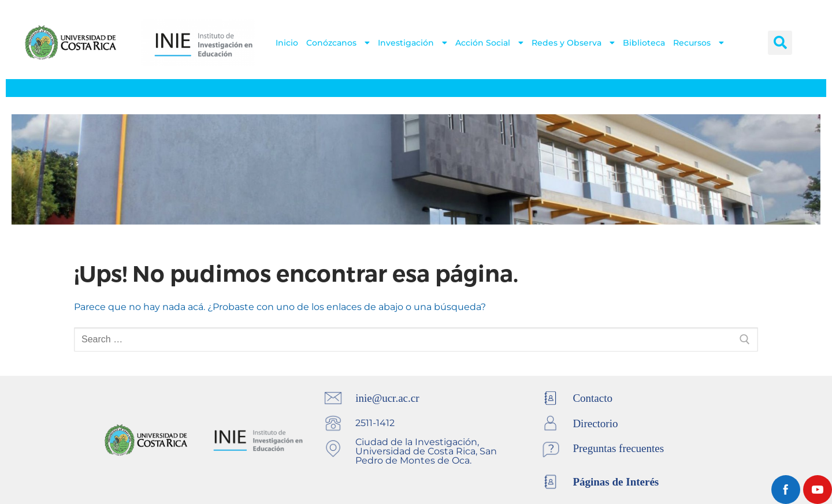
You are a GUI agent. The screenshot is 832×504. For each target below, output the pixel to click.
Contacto (593, 398)
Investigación (413, 43)
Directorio (595, 423)
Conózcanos (338, 43)
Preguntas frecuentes (618, 448)
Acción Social (489, 43)
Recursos (699, 43)
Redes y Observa (573, 43)
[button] (780, 43)
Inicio (287, 43)
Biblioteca (644, 43)
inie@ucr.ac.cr (387, 398)
